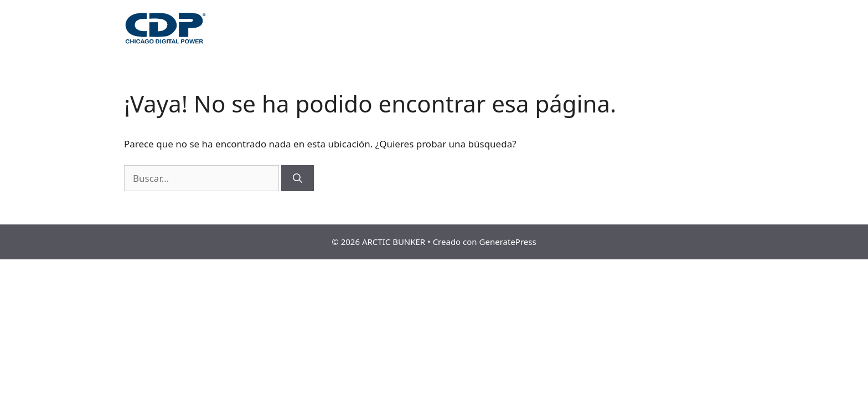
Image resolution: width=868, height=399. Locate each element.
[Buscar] (298, 178)
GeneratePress (508, 242)
